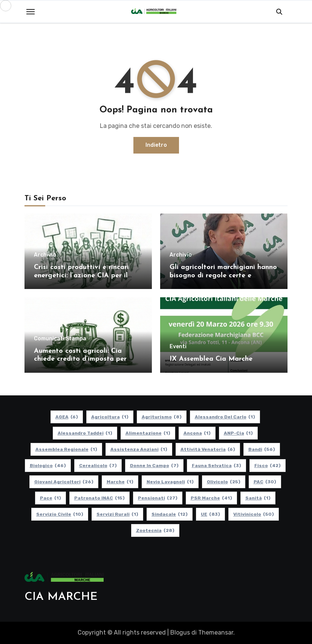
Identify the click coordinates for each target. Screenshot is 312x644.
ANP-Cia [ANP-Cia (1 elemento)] (238, 433)
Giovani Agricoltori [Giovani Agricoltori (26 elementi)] (64, 482)
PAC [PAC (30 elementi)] (265, 482)
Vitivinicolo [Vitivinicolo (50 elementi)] (254, 514)
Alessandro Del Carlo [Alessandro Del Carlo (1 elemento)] (225, 417)
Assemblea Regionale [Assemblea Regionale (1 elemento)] (66, 449)
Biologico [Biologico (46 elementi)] (48, 466)
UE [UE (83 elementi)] (210, 514)
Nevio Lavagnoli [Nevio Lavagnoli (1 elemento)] (170, 482)
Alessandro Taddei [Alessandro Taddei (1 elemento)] (85, 433)
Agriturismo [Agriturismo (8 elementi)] (162, 417)
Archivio (45, 255)
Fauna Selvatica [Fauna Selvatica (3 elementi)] (216, 466)
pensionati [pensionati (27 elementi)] (158, 498)
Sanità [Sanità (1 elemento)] (258, 498)
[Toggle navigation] (31, 12)
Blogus (180, 632)
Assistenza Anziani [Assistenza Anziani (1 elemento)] (139, 449)
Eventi (178, 347)
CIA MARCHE (61, 597)
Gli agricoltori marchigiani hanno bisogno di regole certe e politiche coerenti (223, 275)
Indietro (156, 145)
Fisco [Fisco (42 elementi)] (268, 466)
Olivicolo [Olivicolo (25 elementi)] (224, 482)
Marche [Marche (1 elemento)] (120, 482)
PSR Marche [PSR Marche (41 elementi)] (211, 498)
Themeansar (216, 632)
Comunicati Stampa (60, 339)
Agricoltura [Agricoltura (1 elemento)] (110, 417)
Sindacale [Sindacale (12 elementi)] (170, 514)
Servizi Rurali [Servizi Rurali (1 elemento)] (117, 514)
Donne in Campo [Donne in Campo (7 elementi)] (154, 466)
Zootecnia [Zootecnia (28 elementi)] (155, 530)
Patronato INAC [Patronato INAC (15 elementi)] (99, 498)
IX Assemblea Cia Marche (211, 359)
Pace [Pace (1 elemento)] (50, 498)
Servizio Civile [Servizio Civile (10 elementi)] (60, 514)
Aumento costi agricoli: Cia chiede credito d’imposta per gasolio (80, 359)
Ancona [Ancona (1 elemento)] (197, 433)
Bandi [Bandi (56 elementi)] (262, 449)
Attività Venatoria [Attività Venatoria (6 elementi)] (208, 449)
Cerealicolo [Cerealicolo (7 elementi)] (98, 466)
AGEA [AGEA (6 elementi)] (67, 417)
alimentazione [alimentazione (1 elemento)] (148, 433)
